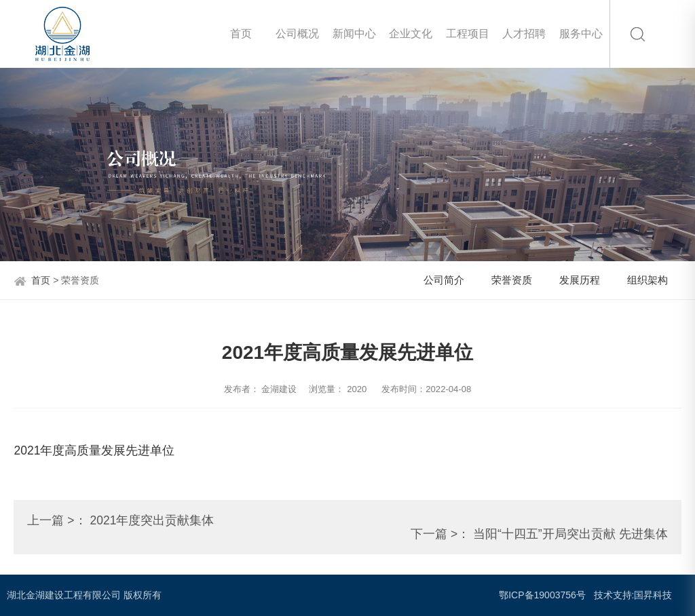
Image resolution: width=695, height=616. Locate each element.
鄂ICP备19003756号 (542, 595)
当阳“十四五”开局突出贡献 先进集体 (570, 534)
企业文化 (411, 34)
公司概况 (297, 34)
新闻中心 (354, 34)
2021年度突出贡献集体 (152, 520)
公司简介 (444, 280)
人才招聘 (524, 34)
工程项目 (468, 34)
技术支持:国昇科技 (633, 595)
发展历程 (580, 280)
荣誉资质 (512, 280)
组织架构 (647, 280)
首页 (241, 34)
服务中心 (581, 34)
